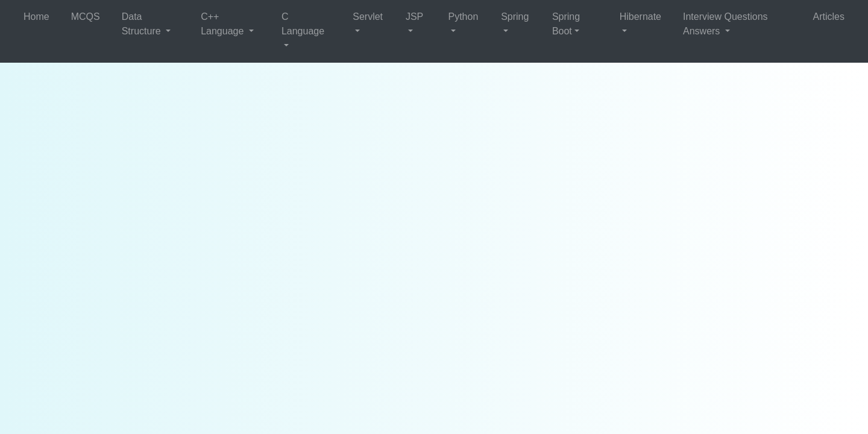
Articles (829, 17)
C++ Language (224, 24)
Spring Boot (566, 24)
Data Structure (143, 24)
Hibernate (640, 17)
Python (463, 17)
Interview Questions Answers (725, 24)
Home (36, 17)
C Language (303, 24)
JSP (414, 17)
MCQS (86, 17)
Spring (515, 17)
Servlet (368, 17)
